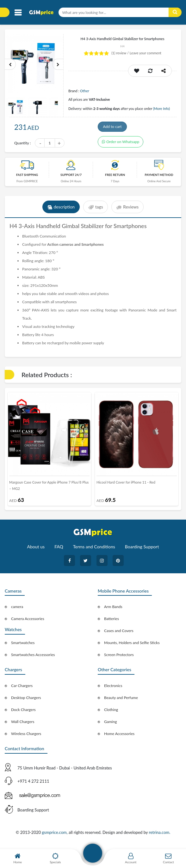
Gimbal (71, 230)
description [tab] (60, 211)
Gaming (110, 725)
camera (17, 610)
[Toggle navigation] (18, 13)
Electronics (113, 689)
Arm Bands (113, 610)
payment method (159, 179)
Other (85, 91)
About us (36, 550)
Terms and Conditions (94, 550)
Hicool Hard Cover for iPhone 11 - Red (126, 486)
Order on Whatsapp (121, 145)
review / (121, 53)
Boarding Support (142, 550)
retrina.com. (159, 836)
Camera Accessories (28, 622)
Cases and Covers (119, 634)
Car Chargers (22, 689)
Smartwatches (23, 646)
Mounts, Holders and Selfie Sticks (132, 646)
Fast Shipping (27, 179)
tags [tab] (96, 211)
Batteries (112, 622)
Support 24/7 (71, 179)
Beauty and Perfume (121, 701)
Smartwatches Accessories (33, 658)
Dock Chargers (23, 713)
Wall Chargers (23, 725)
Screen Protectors (119, 658)
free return (115, 179)
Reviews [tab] (129, 211)
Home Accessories (119, 737)
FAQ (59, 550)
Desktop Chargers (26, 701)
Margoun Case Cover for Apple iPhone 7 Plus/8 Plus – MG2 (49, 489)
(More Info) (161, 108)
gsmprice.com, (55, 836)
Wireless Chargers (26, 737)
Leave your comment (146, 53)
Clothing (111, 713)
